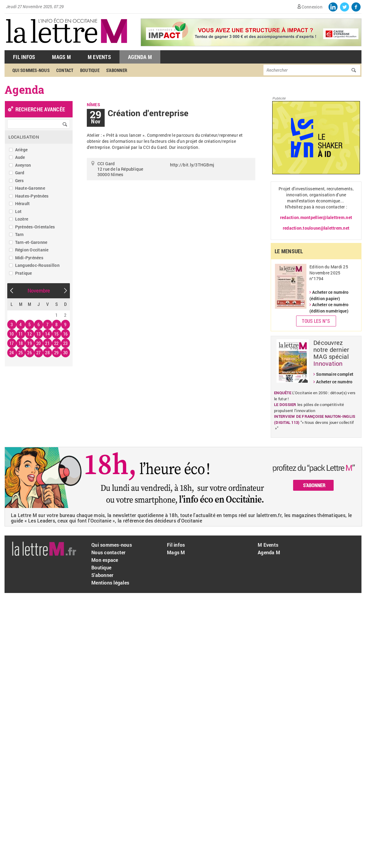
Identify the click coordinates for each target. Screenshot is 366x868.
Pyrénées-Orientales (35, 227)
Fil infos (176, 545)
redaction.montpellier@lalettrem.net (316, 217)
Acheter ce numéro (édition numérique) (329, 308)
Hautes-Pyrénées (32, 196)
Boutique (90, 70)
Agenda (25, 90)
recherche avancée (40, 109)
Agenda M (140, 57)
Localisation (24, 137)
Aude (20, 157)
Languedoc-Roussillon (37, 265)
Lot (18, 211)
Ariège (21, 150)
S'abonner (117, 70)
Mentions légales (110, 583)
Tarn (20, 234)
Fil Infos (24, 57)
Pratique (24, 273)
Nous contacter (109, 552)
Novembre (39, 291)
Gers (20, 180)
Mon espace (105, 560)
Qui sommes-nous (31, 70)
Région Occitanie (32, 250)
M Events (99, 57)
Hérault (23, 203)
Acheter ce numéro (334, 382)
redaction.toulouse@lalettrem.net (316, 228)
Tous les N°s (316, 321)
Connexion (312, 7)
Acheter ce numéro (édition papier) (329, 295)
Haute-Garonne (30, 188)
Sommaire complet (335, 374)
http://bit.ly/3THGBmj (192, 165)
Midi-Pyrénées (29, 258)
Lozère (22, 219)
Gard (20, 173)
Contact (65, 70)
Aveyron (23, 165)
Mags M (61, 57)
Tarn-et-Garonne (31, 242)
